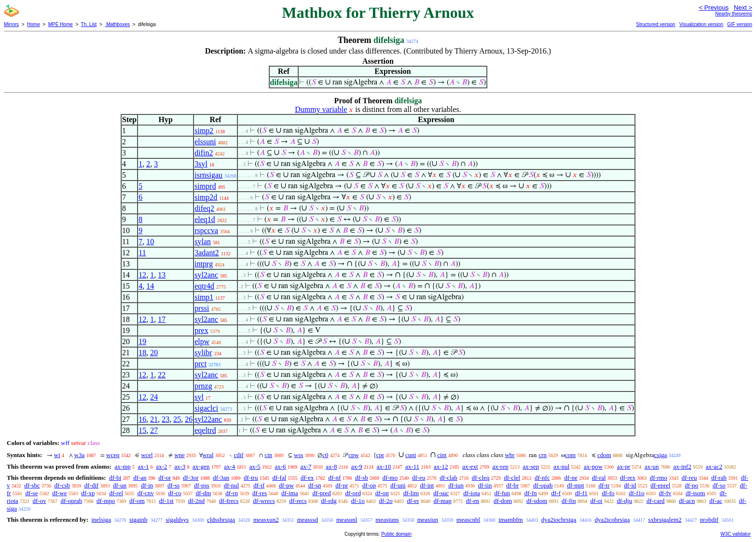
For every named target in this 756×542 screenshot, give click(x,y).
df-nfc (542, 478)
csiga (661, 455)
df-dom (503, 501)
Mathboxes (117, 24)
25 (177, 419)
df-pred (321, 493)
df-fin (569, 501)
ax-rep (500, 466)
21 (154, 419)
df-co (174, 493)
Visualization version (701, 24)
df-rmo (659, 478)
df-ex (307, 478)
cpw (354, 455)
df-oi (596, 501)
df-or (165, 478)
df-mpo (106, 501)
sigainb (138, 520)
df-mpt (575, 485)
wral (208, 455)
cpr (380, 455)
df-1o (358, 501)
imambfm (511, 520)
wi (57, 455)
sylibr (203, 353)
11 (142, 253)
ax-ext (470, 466)
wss (299, 455)
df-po (691, 485)
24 (154, 397)
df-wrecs (264, 501)
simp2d (206, 197)
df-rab (719, 478)
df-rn (232, 493)
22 (162, 375)
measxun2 (266, 520)
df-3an (221, 478)
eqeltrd (205, 430)
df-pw (286, 485)
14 (150, 286)
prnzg (203, 386)
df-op (369, 485)
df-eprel (660, 485)
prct (200, 364)
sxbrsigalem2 (665, 520)
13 (162, 275)
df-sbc (32, 485)
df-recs (298, 501)
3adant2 (207, 253)
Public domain (396, 534)
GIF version (740, 24)
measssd (308, 520)
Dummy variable (321, 109)
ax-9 (357, 466)
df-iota (472, 493)
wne (179, 455)
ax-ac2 (714, 466)
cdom (604, 455)
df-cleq (481, 478)
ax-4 (229, 466)
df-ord (353, 493)
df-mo (390, 478)
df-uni (398, 485)
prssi (202, 308)
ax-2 (161, 466)
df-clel (512, 478)
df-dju (624, 501)
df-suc (441, 493)
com (570, 455)
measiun (428, 520)
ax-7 (306, 466)
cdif (238, 455)
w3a (80, 455)
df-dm (204, 493)
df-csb (62, 485)
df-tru (251, 478)
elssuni (205, 142)
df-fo (608, 493)
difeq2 (204, 208)
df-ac (716, 501)
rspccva (206, 230)
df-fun (502, 493)
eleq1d (205, 219)
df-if (259, 485)
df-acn (687, 501)
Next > (743, 7)
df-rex (628, 478)
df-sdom (537, 501)
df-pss (202, 485)
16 (142, 419)
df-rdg (329, 501)
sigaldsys (177, 520)
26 (189, 419)
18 (142, 353)
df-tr (604, 485)
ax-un (652, 466)
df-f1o (637, 493)
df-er (413, 501)
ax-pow (593, 466)
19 (142, 341)
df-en (473, 501)
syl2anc (206, 275)
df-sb (362, 478)
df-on (382, 493)
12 (142, 275)
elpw (202, 341)
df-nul (232, 485)
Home (34, 24)
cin (268, 455)
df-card (656, 501)
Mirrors (11, 24)
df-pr (342, 485)
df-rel (116, 493)
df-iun (456, 485)
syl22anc (208, 419)
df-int (427, 485)
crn (543, 455)
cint (442, 455)
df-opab (543, 485)
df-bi (115, 478)
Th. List (89, 24)
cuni (411, 455)
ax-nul (561, 466)
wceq (113, 455)
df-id (630, 485)
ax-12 (441, 466)
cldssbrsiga (221, 520)
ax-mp (123, 466)
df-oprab (72, 501)
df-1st (166, 501)
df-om (137, 501)
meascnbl (468, 520)
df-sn (315, 485)
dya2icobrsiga (612, 520)
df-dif (92, 485)
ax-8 (331, 466)
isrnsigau (208, 175)
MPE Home (61, 24)
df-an (140, 478)
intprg (204, 264)
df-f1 (581, 493)
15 (142, 430)
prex (201, 330)
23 (165, 419)
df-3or (191, 478)
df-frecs (229, 501)
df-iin (485, 485)
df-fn (531, 493)
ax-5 (255, 466)
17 (162, 319)
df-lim (411, 493)
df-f (556, 493)
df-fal (279, 478)
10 (150, 242)
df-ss (173, 485)
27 (154, 430)
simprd (205, 186)
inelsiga (101, 520)
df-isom (695, 493)
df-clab (448, 478)
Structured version (655, 24)
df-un (120, 485)
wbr (509, 455)
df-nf (334, 478)
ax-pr (624, 466)
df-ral (599, 478)
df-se (31, 493)
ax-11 (412, 466)
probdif (709, 520)
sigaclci (206, 408)
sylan (203, 242)
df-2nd (197, 501)
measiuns (387, 520)
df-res (260, 493)
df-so (719, 485)
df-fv (665, 493)
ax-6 (281, 466)
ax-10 (384, 466)
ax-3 (180, 466)
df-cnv (146, 493)
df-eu (419, 478)
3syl (201, 164)
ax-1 (144, 466)
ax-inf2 (682, 466)
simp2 (204, 131)
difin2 (204, 153)
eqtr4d (204, 286)
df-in (147, 485)
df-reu (689, 478)
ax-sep (531, 466)
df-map (442, 501)
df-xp (88, 493)
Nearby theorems (734, 14)
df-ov (40, 501)
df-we (59, 493)
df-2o (386, 501)
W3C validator (735, 534)
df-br (512, 485)
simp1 (204, 297)
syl (199, 397)
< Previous (714, 7)
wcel (147, 455)
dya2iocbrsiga (559, 520)
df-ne (570, 478)
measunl (347, 520)
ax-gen (201, 466)
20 (154, 353)
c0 (325, 455)
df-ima (290, 493)
